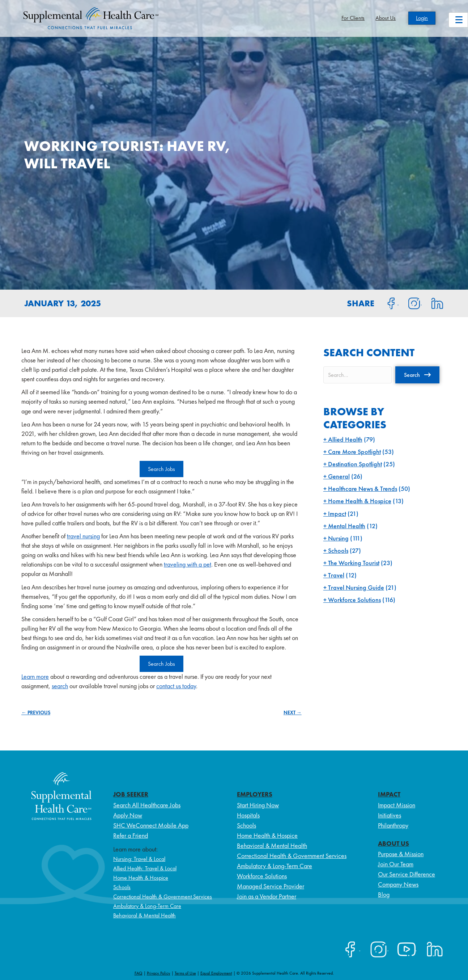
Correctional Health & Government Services (163, 897)
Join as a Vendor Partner (267, 896)
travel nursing (83, 536)
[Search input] (358, 375)
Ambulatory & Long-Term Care (147, 906)
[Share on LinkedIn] (433, 303)
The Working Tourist (354, 563)
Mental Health (347, 526)
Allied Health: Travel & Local (145, 868)
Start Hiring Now (258, 805)
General (339, 476)
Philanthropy (393, 825)
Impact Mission (397, 805)
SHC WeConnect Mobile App (151, 825)
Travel (336, 575)
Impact (337, 514)
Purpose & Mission (401, 854)
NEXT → (293, 712)
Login (422, 18)
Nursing (338, 538)
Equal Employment (216, 973)
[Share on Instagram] (410, 303)
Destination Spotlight (355, 464)
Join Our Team (396, 864)
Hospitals (248, 815)
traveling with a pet (188, 564)
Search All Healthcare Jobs (147, 805)
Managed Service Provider (271, 886)
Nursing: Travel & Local (139, 859)
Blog (384, 894)
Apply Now (128, 815)
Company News (398, 884)
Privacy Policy (159, 973)
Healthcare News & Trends (363, 489)
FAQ (139, 973)
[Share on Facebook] (387, 303)
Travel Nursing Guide (356, 587)
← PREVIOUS (36, 712)
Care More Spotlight (354, 452)
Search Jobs (161, 469)
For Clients (353, 18)
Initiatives (390, 815)
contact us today (176, 686)
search (60, 686)
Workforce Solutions (354, 600)
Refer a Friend (131, 835)
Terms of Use (185, 973)
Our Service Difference (407, 874)
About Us (386, 18)
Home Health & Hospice (360, 501)
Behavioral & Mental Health (144, 915)
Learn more (35, 676)
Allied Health (345, 439)
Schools (338, 550)
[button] (417, 375)
